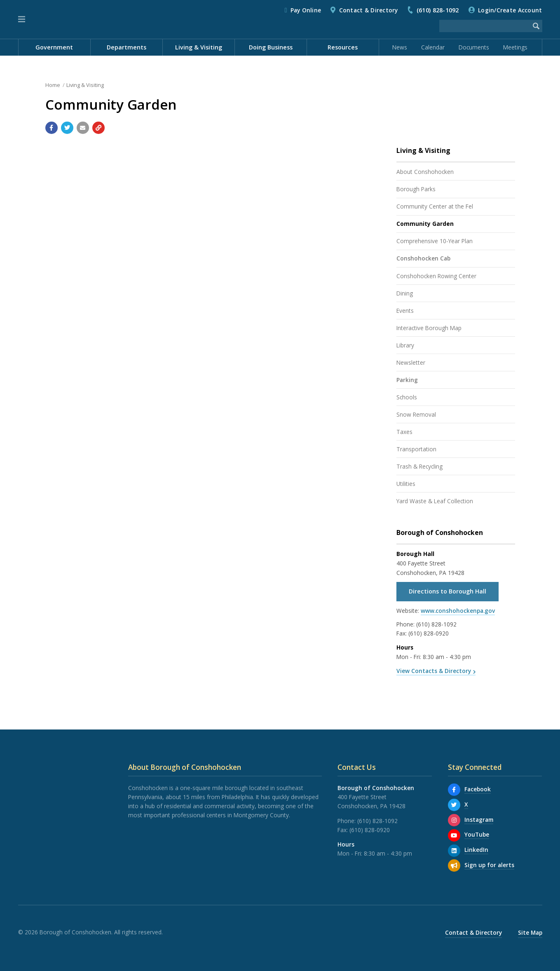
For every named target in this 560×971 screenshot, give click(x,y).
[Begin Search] (536, 26)
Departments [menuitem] (127, 47)
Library (405, 345)
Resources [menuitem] (343, 47)
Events (405, 311)
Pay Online (306, 10)
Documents (474, 47)
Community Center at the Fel (435, 206)
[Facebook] (454, 790)
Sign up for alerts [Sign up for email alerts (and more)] (489, 865)
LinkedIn (476, 850)
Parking (407, 380)
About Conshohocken (425, 172)
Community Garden (425, 224)
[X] (454, 805)
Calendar (433, 47)
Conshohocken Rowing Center (436, 276)
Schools (407, 397)
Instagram (479, 820)
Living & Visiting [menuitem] (199, 47)
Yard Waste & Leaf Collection (435, 501)
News (400, 47)
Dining (405, 293)
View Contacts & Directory (434, 671)
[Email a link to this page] (83, 128)
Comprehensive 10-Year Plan (435, 241)
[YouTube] (454, 835)
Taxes (404, 432)
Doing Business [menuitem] (271, 47)
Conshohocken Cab (423, 258)
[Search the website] (485, 26)
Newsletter (411, 362)
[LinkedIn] (454, 851)
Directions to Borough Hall (448, 591)
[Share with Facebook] (52, 128)
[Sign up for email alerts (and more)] (454, 865)
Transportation (416, 449)
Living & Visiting (85, 85)
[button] (22, 19)
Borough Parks (416, 189)
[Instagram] (454, 820)
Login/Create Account (510, 10)
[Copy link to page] (98, 128)
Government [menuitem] (54, 47)
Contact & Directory (369, 10)
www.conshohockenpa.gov (458, 611)
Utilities (406, 484)
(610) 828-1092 (438, 10)
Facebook (478, 789)
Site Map (530, 932)
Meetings (515, 47)
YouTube (477, 834)
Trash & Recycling (419, 466)
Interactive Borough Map (429, 328)
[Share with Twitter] (67, 128)
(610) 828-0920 (429, 633)
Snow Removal (416, 414)
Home (53, 85)
